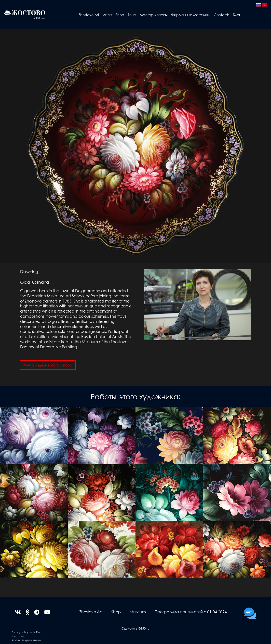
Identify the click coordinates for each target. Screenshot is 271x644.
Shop (120, 15)
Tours (132, 15)
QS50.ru (144, 628)
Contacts (222, 15)
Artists (107, 15)
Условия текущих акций (26, 640)
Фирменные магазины (191, 15)
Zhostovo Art (89, 15)
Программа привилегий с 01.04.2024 (191, 612)
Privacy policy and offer (26, 632)
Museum (138, 612)
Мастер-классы (154, 15)
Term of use (18, 636)
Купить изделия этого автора (48, 365)
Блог (237, 15)
